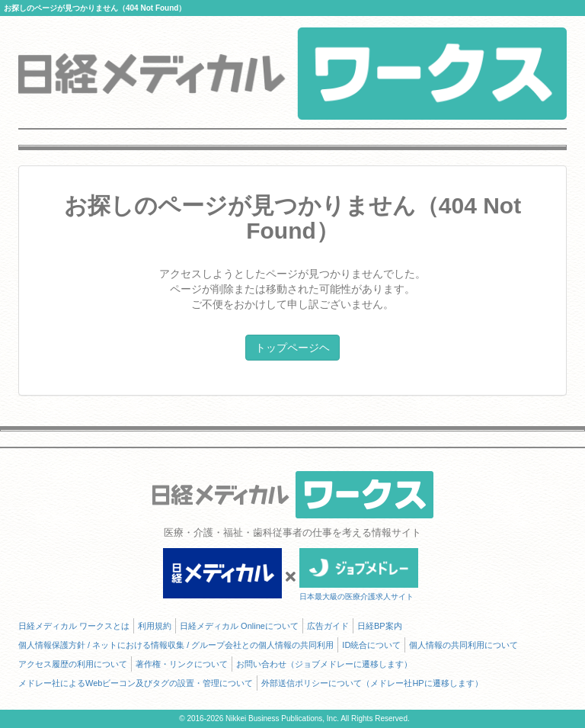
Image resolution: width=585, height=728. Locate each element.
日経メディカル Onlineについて (239, 626)
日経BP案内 (380, 626)
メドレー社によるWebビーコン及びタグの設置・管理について (136, 683)
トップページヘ (292, 348)
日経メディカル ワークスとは (74, 626)
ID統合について (371, 645)
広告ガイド (328, 626)
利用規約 (155, 626)
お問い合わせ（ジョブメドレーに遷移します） (324, 664)
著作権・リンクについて (182, 664)
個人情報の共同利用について (464, 645)
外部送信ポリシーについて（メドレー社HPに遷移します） (372, 683)
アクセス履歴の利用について (73, 664)
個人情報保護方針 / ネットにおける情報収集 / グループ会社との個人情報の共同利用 (176, 645)
